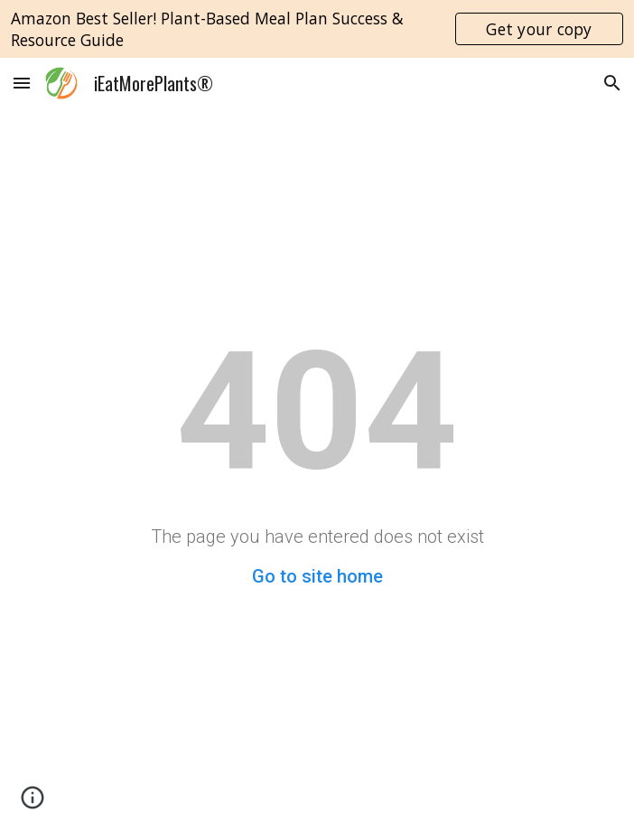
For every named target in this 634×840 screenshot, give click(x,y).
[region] (317, 29)
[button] (22, 83)
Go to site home (317, 576)
